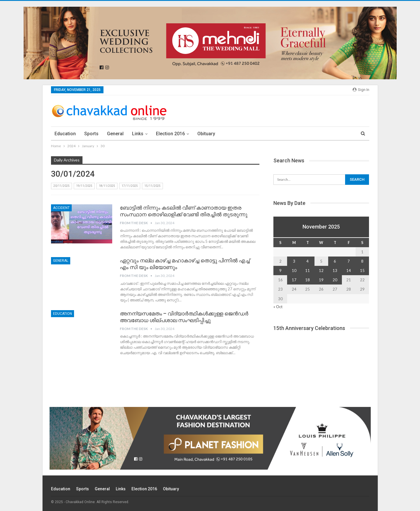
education (63, 314)
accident (61, 208)
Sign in (361, 90)
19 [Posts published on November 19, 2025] (321, 280)
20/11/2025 (61, 186)
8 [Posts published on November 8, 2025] (362, 261)
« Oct (278, 307)
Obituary (206, 134)
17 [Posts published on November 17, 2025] (294, 280)
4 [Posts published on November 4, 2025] (307, 261)
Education (65, 134)
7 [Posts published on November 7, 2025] (349, 261)
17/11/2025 (130, 186)
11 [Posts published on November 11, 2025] (307, 271)
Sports (91, 134)
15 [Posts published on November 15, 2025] (362, 271)
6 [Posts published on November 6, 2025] (335, 261)
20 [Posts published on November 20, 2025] (335, 280)
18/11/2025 (107, 186)
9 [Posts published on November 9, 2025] (280, 271)
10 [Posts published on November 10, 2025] (294, 271)
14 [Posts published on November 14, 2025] (349, 271)
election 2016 (170, 134)
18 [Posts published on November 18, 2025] (307, 280)
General (115, 134)
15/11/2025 (152, 186)
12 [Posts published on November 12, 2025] (321, 271)
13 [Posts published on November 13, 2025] (335, 271)
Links (138, 134)
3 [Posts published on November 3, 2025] (294, 261)
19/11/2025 (84, 186)
